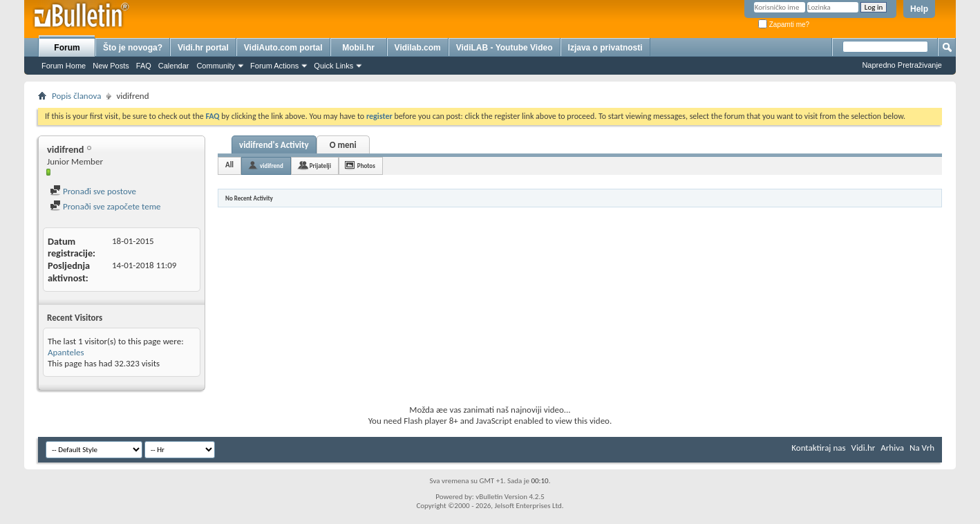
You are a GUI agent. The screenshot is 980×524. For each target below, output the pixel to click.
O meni (343, 145)
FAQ (144, 66)
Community (216, 66)
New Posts (111, 66)
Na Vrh (922, 448)
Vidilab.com (418, 48)
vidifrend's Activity (274, 145)
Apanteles (66, 352)
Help (919, 9)
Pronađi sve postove (93, 191)
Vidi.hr (864, 448)
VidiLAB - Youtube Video (505, 48)
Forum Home (64, 66)
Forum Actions (274, 66)
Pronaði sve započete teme (105, 206)
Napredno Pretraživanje (902, 65)
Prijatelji (320, 166)
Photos (366, 166)
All (229, 165)
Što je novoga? (133, 48)
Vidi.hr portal (203, 48)
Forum (67, 48)
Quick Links (333, 66)
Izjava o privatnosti (605, 48)
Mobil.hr (358, 48)
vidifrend (272, 166)
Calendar (174, 66)
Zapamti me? (784, 25)
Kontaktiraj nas (818, 448)
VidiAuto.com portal (283, 48)
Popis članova (76, 96)
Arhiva (892, 448)
